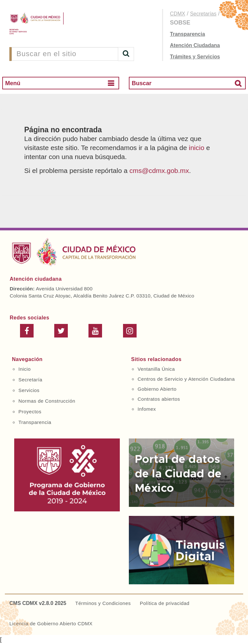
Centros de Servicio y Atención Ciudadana (186, 379)
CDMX (177, 14)
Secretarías (203, 14)
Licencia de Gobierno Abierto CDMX (51, 624)
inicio (197, 148)
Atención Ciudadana (195, 45)
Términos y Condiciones (103, 603)
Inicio (25, 369)
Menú (13, 83)
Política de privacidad (165, 603)
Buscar (142, 83)
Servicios (29, 390)
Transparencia (187, 34)
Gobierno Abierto (157, 389)
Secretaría (30, 380)
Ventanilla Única (156, 369)
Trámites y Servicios (195, 57)
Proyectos (30, 412)
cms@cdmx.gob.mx (159, 171)
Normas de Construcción (47, 401)
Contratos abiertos (159, 399)
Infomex (147, 409)
